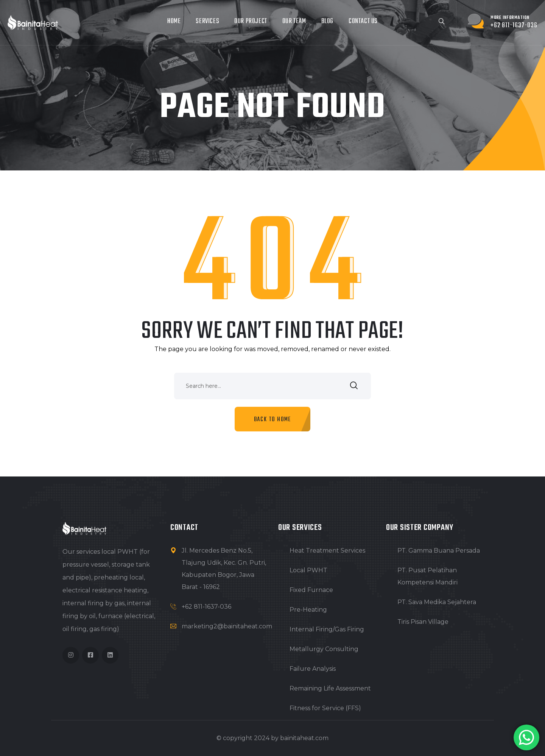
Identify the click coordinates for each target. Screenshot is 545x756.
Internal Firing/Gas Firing (327, 629)
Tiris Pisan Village (423, 622)
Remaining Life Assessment (330, 688)
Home (174, 21)
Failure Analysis (313, 669)
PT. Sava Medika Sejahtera (437, 602)
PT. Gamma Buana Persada (439, 551)
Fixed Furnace (311, 590)
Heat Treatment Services (327, 551)
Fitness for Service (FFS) (325, 708)
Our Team (294, 21)
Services (207, 21)
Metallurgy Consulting (324, 649)
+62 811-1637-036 (206, 607)
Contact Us (363, 21)
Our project (251, 21)
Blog (327, 21)
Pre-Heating (308, 610)
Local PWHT (308, 570)
